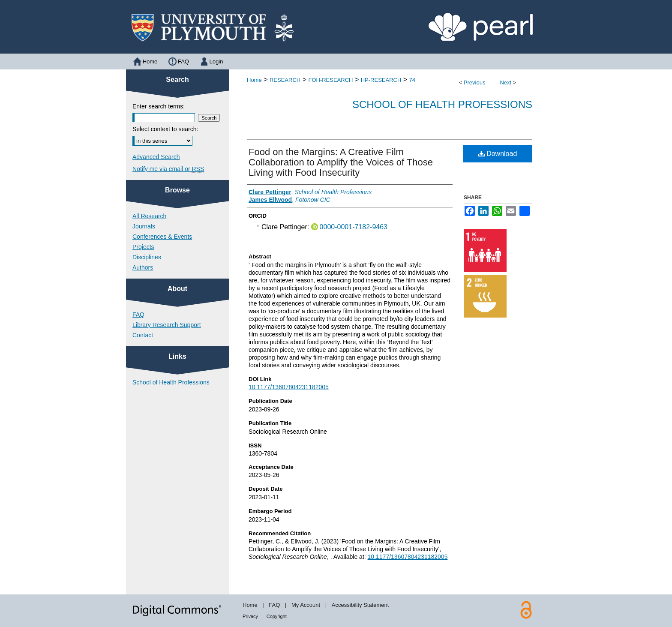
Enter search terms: (159, 106)
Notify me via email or (168, 169)
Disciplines (147, 257)
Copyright (277, 616)
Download (498, 154)
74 (412, 80)
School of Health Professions (442, 104)
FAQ (138, 315)
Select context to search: (165, 129)
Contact (143, 335)
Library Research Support (167, 325)
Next (505, 82)
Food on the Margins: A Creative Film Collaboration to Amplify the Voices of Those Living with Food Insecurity (341, 162)
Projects (143, 247)
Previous (475, 82)
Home (254, 80)
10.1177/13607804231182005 (289, 387)
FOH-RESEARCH (330, 80)
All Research (149, 216)
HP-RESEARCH (381, 80)
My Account (306, 605)
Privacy (250, 616)
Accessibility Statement (360, 605)
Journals (144, 226)
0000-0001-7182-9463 (354, 227)
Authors (143, 267)
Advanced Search (156, 157)
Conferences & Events (162, 237)
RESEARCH (285, 80)
